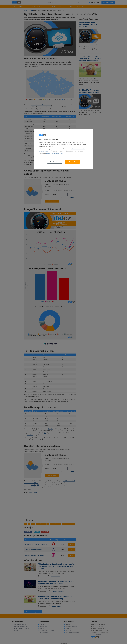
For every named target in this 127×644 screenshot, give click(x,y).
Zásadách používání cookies (54, 153)
